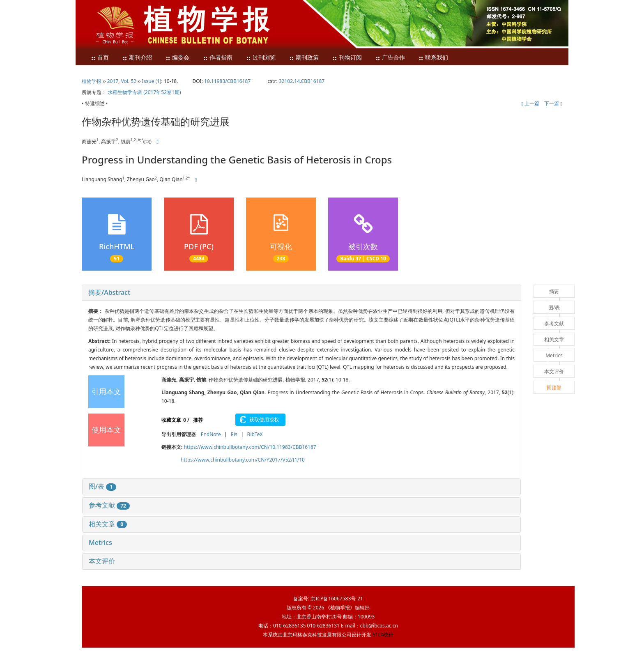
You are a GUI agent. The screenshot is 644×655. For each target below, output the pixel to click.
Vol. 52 (129, 81)
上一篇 (530, 103)
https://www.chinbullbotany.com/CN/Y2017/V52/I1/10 (243, 460)
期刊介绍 (137, 58)
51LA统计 (383, 635)
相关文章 (108, 524)
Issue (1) (152, 81)
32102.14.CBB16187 (302, 81)
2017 (113, 81)
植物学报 (92, 81)
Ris (234, 434)
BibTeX (255, 434)
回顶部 (554, 387)
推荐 (198, 420)
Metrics (100, 542)
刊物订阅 (347, 58)
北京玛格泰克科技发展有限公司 (317, 635)
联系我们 (433, 58)
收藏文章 (171, 420)
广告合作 (390, 58)
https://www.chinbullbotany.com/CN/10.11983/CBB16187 (250, 447)
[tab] (301, 293)
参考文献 (109, 505)
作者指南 (218, 58)
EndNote (211, 434)
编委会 (177, 58)
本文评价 (102, 561)
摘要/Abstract (109, 292)
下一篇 (553, 103)
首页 (100, 58)
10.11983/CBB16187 (227, 81)
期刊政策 (304, 58)
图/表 (102, 486)
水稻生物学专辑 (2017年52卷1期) (144, 92)
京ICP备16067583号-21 (337, 599)
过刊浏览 (261, 58)
